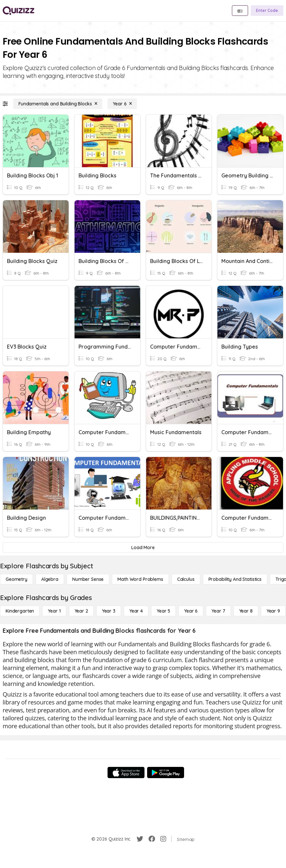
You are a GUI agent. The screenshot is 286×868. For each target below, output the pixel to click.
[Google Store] (166, 773)
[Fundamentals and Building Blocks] (58, 104)
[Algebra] (50, 579)
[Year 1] (54, 611)
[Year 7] (218, 611)
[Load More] (143, 547)
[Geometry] (16, 579)
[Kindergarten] (20, 611)
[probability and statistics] (235, 579)
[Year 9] (273, 611)
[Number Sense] (88, 579)
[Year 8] (246, 611)
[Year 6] (122, 104)
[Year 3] (109, 611)
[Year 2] (81, 611)
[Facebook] (152, 839)
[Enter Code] (267, 11)
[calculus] (186, 579)
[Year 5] (163, 611)
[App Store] (126, 773)
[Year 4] (136, 611)
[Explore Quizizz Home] (18, 11)
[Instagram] (163, 839)
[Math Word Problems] (140, 579)
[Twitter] (140, 839)
